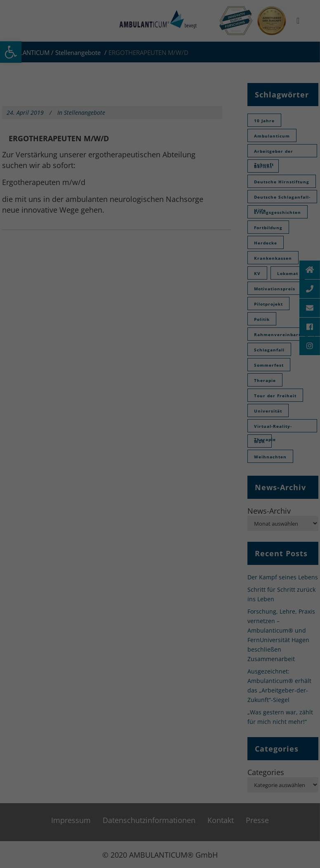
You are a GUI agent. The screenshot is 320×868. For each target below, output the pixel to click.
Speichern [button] (160, 111)
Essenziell (108, 65)
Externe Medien (198, 65)
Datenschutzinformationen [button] (164, 138)
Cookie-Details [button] (113, 138)
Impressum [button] (211, 138)
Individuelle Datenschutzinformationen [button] (160, 129)
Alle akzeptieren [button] (160, 88)
